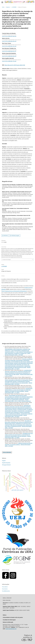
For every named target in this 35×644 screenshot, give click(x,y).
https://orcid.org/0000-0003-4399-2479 (9, 56)
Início (3, 7)
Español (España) (6, 463)
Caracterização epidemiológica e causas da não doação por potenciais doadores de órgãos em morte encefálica (19, 390)
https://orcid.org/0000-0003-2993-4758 (9, 41)
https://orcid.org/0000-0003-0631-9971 (9, 51)
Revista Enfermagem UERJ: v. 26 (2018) (19, 383)
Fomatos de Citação (7, 260)
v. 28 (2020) (14, 7)
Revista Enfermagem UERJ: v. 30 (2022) (16, 416)
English (4, 461)
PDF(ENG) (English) (15, 236)
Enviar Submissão (7, 452)
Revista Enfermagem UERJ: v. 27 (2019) (18, 368)
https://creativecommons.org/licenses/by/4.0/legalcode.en (14, 291)
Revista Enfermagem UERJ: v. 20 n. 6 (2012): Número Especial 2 (18, 400)
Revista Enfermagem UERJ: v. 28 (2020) (14, 355)
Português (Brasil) (6, 465)
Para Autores (5, 589)
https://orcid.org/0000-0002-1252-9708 (9, 46)
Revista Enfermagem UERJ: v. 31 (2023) (17, 392)
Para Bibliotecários (6, 591)
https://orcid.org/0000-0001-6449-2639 (9, 36)
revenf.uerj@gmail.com (11, 629)
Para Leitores (5, 587)
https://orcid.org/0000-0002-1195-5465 (9, 61)
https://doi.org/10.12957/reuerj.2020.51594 (15, 65)
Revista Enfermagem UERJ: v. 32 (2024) (18, 437)
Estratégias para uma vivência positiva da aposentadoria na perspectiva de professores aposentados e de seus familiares (19, 435)
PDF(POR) (6, 236)
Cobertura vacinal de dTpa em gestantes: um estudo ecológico (19, 444)
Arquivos (8, 7)
